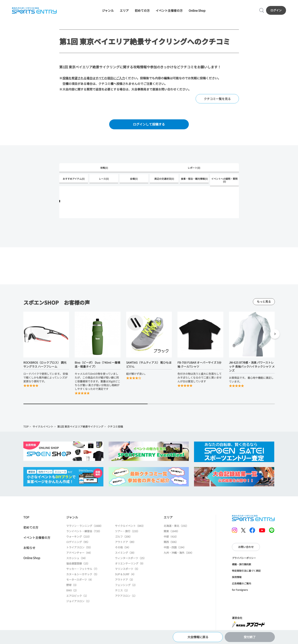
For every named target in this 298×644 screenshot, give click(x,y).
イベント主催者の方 (169, 10)
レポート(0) (194, 168)
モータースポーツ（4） (80, 580)
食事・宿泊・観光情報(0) (194, 179)
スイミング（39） (125, 553)
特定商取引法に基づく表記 (246, 571)
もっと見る (264, 301)
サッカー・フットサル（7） (83, 569)
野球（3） (72, 585)
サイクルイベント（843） (130, 526)
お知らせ (29, 548)
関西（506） (171, 542)
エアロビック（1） (77, 596)
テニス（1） (122, 590)
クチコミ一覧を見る (217, 99)
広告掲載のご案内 (242, 583)
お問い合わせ (246, 547)
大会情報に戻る (198, 637)
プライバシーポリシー (244, 558)
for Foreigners (240, 590)
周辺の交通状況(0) (164, 179)
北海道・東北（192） (176, 526)
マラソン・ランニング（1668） (85, 526)
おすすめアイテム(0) (74, 179)
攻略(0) (104, 168)
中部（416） (171, 537)
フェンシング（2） (126, 585)
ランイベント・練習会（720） (84, 531)
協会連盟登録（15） (78, 563)
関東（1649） (172, 531)
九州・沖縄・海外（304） (179, 553)
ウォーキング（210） (79, 537)
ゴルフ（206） (124, 537)
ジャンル (108, 10)
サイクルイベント (43, 427)
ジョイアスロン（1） (79, 601)
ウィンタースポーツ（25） (131, 558)
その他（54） (123, 547)
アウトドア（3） (125, 580)
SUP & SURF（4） (125, 574)
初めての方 (142, 10)
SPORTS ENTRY (34, 10)
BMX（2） (72, 590)
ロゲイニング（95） (78, 542)
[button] (275, 335)
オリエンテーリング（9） (130, 563)
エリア (124, 10)
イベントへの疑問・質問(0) (224, 180)
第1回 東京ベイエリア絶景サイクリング (80, 427)
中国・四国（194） (175, 547)
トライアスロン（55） (79, 547)
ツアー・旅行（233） (127, 531)
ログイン (276, 10)
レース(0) (104, 179)
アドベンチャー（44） (79, 553)
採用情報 (237, 577)
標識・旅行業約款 (242, 564)
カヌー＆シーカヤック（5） (83, 574)
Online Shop (197, 10)
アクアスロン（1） (126, 596)
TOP (26, 427)
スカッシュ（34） (77, 558)
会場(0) (134, 179)
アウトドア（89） (125, 542)
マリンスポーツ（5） (127, 569)
